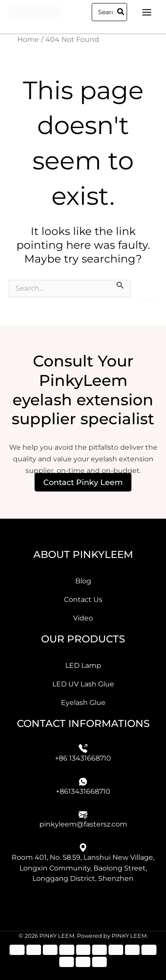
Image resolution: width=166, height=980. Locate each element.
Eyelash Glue (83, 702)
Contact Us (83, 599)
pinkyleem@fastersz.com (83, 824)
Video (83, 618)
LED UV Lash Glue (83, 684)
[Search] (121, 12)
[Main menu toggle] (147, 12)
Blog (83, 581)
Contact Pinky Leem (83, 482)
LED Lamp (83, 665)
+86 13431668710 (83, 758)
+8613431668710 (83, 791)
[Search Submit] (120, 285)
